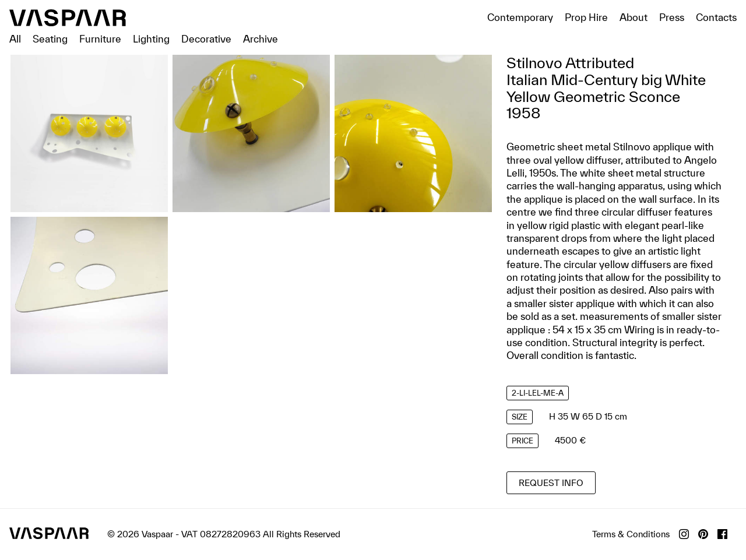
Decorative (206, 39)
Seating (50, 39)
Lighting (151, 39)
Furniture (100, 39)
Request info (551, 483)
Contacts (716, 17)
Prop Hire (586, 17)
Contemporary (520, 17)
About (634, 17)
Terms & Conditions (631, 534)
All (15, 39)
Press (672, 17)
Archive (261, 39)
